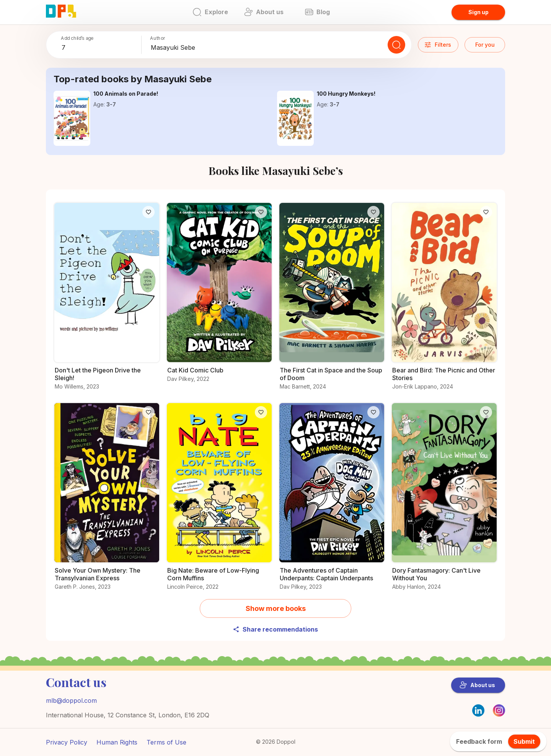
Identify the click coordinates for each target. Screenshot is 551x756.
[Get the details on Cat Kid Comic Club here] (219, 296)
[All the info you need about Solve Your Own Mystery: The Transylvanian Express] (107, 500)
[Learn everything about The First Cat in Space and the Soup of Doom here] (332, 300)
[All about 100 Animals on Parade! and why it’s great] (72, 118)
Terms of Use (166, 742)
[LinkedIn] (478, 710)
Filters (438, 45)
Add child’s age (77, 38)
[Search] (396, 45)
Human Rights (117, 742)
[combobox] (100, 48)
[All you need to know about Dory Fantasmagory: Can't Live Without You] (444, 500)
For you (485, 45)
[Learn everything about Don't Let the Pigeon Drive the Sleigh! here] (107, 300)
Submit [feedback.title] (524, 741)
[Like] (148, 212)
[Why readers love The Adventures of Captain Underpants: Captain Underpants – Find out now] (332, 500)
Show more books (276, 608)
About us (477, 685)
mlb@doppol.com (71, 700)
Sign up (478, 12)
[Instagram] (499, 714)
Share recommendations (275, 629)
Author (158, 38)
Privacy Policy (67, 742)
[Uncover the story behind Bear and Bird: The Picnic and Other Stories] (444, 300)
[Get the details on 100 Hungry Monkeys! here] (295, 118)
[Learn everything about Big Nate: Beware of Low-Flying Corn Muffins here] (219, 500)
